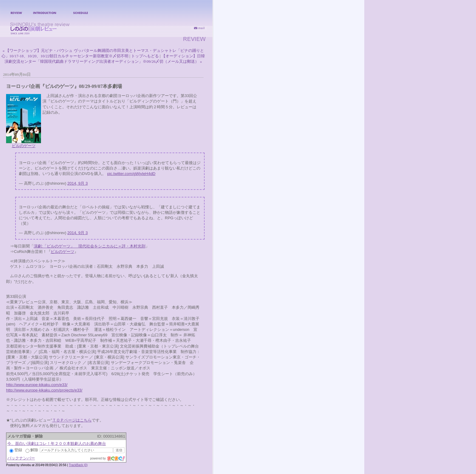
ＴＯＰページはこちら (72, 420)
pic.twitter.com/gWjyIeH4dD (131, 174)
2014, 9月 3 (78, 183)
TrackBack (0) (78, 465)
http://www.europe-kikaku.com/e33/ (37, 385)
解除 (32, 450)
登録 (16, 450)
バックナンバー (21, 458)
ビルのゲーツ (24, 146)
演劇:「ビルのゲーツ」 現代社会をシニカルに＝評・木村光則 (90, 246)
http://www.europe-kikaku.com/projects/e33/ (44, 390)
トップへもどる (145, 56)
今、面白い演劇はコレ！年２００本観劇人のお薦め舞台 (57, 444)
